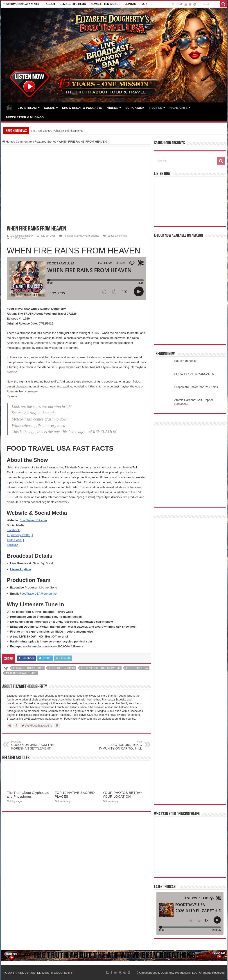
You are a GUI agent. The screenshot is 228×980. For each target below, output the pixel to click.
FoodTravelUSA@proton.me (38, 594)
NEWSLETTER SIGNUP (105, 4)
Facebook (13, 530)
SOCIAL (49, 108)
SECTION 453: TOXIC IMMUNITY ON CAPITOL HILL (119, 745)
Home (8, 142)
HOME (9, 107)
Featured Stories (45, 142)
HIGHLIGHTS (178, 108)
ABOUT (51, 4)
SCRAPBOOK (135, 108)
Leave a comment (117, 236)
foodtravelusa (137, 668)
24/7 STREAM (27, 108)
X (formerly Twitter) (19, 535)
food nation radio (62, 668)
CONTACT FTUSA (136, 4)
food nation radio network (100, 668)
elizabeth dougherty (28, 668)
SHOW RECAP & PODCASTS (82, 108)
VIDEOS (113, 108)
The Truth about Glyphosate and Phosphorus (57, 131)
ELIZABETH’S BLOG (73, 4)
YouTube (12, 545)
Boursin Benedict (185, 361)
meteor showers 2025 (21, 673)
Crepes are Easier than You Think (196, 387)
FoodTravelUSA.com (33, 520)
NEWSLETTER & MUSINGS (25, 117)
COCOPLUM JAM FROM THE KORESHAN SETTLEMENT (34, 745)
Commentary (24, 142)
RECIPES (156, 108)
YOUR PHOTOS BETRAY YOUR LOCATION (122, 794)
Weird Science (91, 236)
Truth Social (15, 540)
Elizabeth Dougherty (21, 236)
